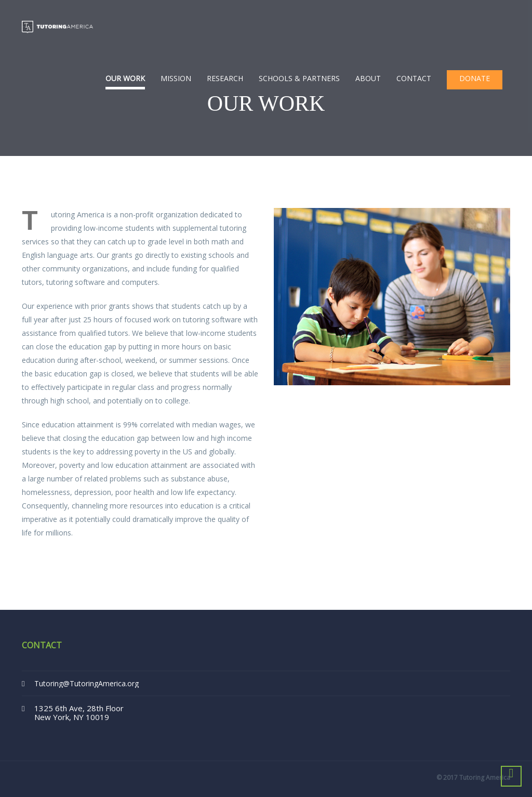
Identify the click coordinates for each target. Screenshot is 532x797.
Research (225, 78)
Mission (176, 78)
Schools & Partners (299, 78)
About (368, 78)
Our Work (125, 78)
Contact (414, 78)
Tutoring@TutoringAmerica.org (87, 683)
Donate (475, 78)
